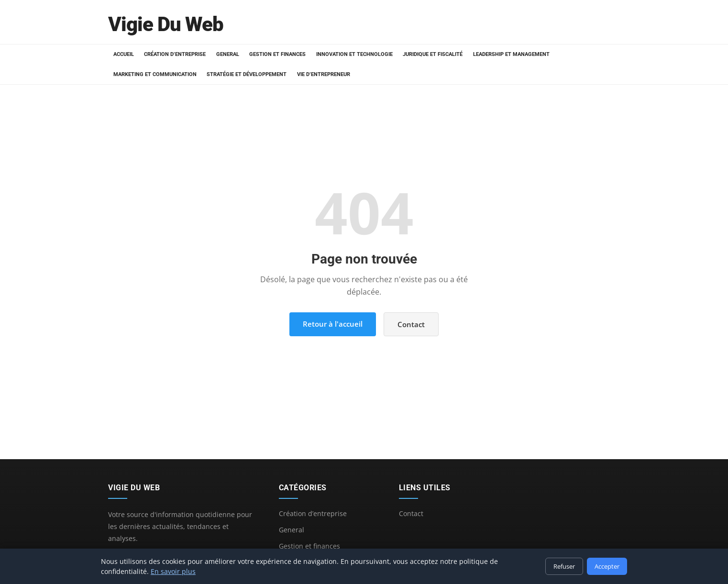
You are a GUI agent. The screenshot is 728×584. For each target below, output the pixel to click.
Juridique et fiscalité (429, 54)
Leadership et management (507, 54)
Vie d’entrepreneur (322, 74)
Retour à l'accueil (333, 324)
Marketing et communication (154, 74)
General (226, 54)
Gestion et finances (275, 54)
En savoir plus (173, 571)
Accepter (607, 566)
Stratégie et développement (246, 74)
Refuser (564, 566)
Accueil (123, 54)
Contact (411, 324)
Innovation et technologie (351, 54)
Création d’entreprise (174, 54)
